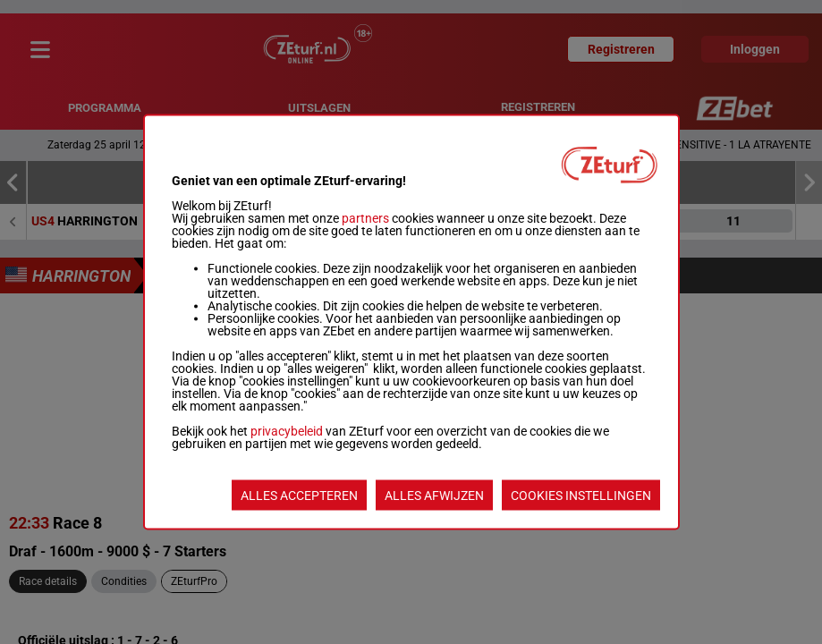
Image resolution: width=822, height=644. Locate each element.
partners (365, 218)
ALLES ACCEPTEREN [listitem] (299, 496)
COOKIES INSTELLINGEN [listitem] (581, 496)
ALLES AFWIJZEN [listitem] (434, 496)
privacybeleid (287, 431)
